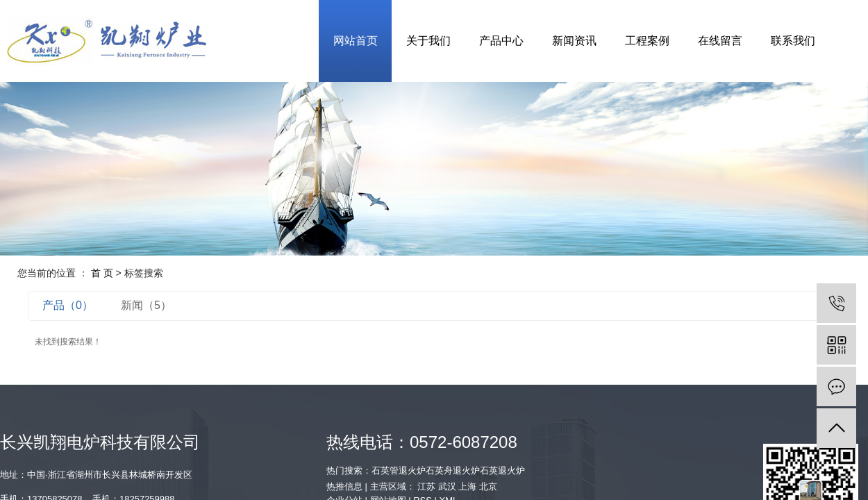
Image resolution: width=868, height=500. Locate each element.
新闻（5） (146, 305)
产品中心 (501, 41)
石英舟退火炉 (453, 470)
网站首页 (356, 41)
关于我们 (428, 41)
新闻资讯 (574, 41)
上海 (467, 486)
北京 (488, 486)
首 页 (102, 273)
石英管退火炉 (399, 470)
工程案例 (647, 41)
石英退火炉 (502, 470)
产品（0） (68, 305)
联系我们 (793, 41)
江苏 (426, 486)
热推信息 (344, 486)
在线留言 (720, 41)
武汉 (447, 486)
